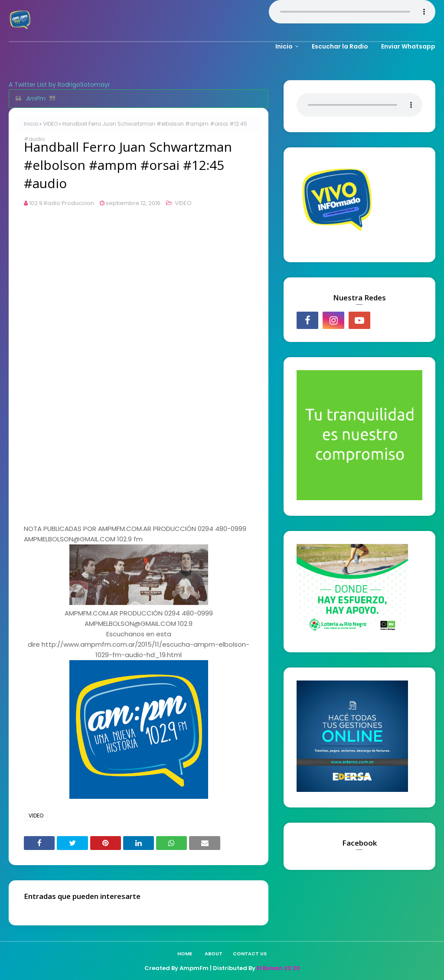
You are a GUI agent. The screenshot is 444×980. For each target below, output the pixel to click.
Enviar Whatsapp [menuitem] (408, 46)
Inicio (31, 124)
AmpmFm (194, 968)
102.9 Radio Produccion (62, 203)
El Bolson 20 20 (278, 968)
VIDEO (50, 124)
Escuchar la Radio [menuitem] (340, 46)
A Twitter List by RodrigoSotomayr (59, 85)
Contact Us (250, 954)
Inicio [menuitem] (284, 46)
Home (185, 954)
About (214, 954)
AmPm (35, 98)
